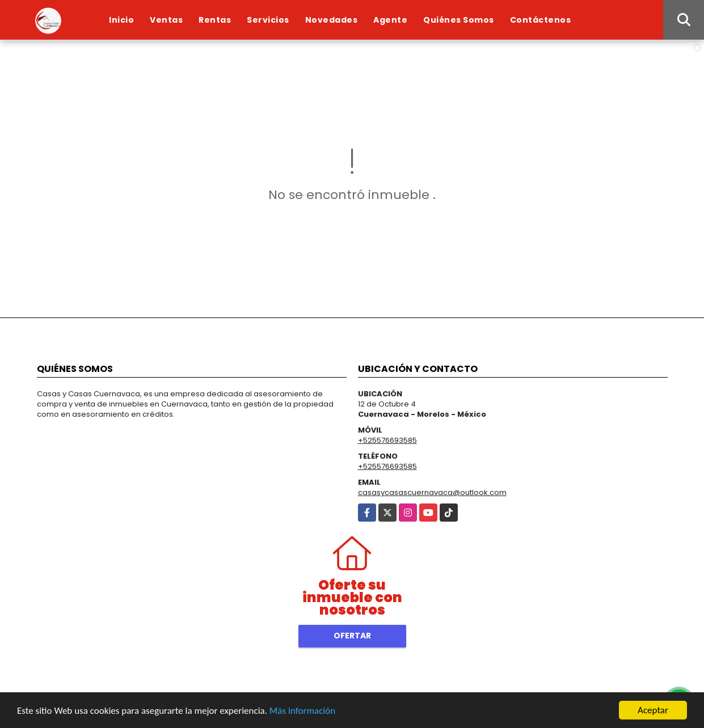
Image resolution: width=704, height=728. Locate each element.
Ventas (166, 20)
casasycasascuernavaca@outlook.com (432, 492)
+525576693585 (387, 440)
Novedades (332, 20)
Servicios (268, 20)
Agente (390, 20)
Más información (302, 711)
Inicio (121, 20)
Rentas (215, 20)
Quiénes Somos (459, 20)
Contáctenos (541, 20)
